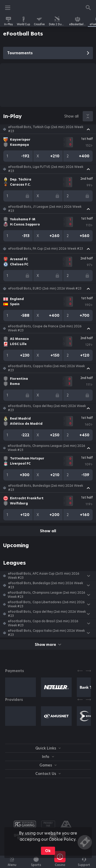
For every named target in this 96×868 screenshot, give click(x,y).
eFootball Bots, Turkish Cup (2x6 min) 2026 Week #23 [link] (46, 129)
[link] (8, 21)
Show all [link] (71, 116)
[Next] (88, 671)
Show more (48, 645)
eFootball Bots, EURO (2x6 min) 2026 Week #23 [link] (45, 288)
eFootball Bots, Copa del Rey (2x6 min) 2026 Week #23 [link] (47, 408)
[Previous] (80, 671)
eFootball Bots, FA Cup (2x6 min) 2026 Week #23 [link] (46, 249)
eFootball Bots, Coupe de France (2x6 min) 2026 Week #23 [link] (45, 328)
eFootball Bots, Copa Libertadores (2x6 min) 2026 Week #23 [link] (46, 604)
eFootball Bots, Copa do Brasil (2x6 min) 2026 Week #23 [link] (43, 623)
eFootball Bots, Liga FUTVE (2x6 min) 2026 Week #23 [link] (46, 169)
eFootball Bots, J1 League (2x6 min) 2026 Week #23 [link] (45, 209)
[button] (48, 129)
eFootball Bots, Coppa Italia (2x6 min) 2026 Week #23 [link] (46, 368)
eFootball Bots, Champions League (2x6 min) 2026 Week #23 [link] (46, 448)
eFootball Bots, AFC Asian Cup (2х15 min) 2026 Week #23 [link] (44, 576)
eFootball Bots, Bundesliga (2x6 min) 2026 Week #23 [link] (46, 488)
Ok (48, 851)
